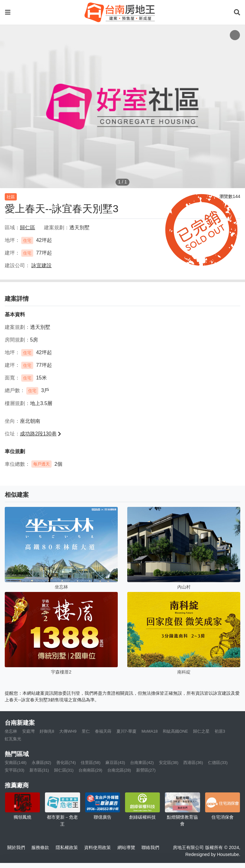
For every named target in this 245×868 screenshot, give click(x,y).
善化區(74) (66, 763)
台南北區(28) (119, 770)
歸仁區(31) (64, 770)
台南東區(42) (142, 763)
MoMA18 (150, 731)
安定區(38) (169, 763)
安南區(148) (16, 763)
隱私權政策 (67, 847)
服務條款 (40, 847)
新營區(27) (146, 770)
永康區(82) (41, 763)
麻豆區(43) (115, 763)
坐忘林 (11, 731)
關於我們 (16, 847)
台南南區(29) (90, 770)
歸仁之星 (201, 731)
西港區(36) (193, 763)
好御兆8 (47, 731)
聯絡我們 (150, 847)
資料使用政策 (97, 847)
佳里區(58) (91, 763)
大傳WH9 (68, 731)
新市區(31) (39, 770)
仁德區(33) (218, 763)
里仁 (86, 731)
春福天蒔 (103, 731)
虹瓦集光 (13, 739)
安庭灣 (28, 731)
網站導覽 (126, 847)
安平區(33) (15, 770)
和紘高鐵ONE (175, 731)
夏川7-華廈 (126, 731)
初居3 (220, 731)
